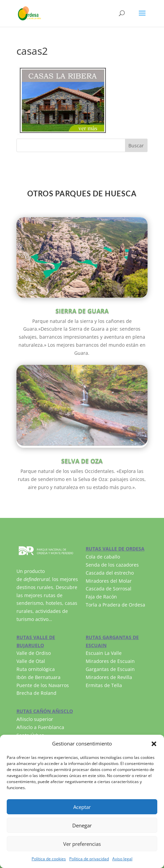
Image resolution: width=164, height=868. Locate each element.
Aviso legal (122, 859)
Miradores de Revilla (109, 677)
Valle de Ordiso (34, 653)
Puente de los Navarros (43, 685)
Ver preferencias (82, 844)
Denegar (82, 825)
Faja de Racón (101, 597)
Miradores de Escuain (110, 661)
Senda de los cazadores (112, 565)
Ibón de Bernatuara (38, 677)
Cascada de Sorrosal (109, 589)
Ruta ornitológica (36, 669)
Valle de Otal (31, 661)
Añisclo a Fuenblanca (40, 727)
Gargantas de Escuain (110, 669)
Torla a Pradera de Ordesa (115, 605)
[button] (154, 744)
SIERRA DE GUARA (82, 311)
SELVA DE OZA (82, 461)
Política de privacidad (89, 859)
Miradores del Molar (109, 581)
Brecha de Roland (36, 693)
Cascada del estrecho (110, 573)
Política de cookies (49, 859)
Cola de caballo (103, 557)
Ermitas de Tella (104, 685)
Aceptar (82, 807)
